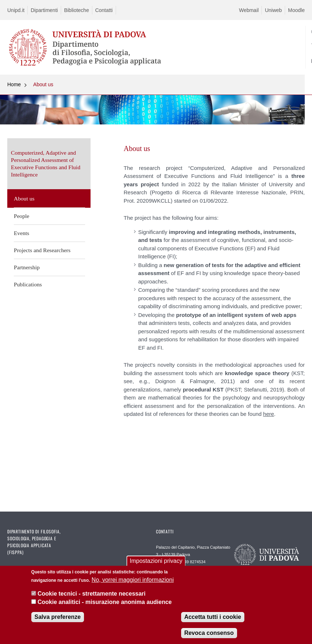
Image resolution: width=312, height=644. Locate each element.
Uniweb (273, 10)
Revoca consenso (209, 633)
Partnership (27, 267)
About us (43, 84)
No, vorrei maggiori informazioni (133, 580)
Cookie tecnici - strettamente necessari (91, 594)
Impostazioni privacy (156, 561)
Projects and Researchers (42, 250)
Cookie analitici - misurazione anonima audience (105, 602)
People (21, 216)
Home (14, 84)
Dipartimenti (44, 10)
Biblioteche (77, 10)
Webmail (249, 10)
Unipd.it (16, 10)
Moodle (296, 10)
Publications (28, 284)
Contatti (104, 10)
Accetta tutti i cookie (213, 617)
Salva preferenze (58, 617)
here (269, 414)
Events (21, 233)
